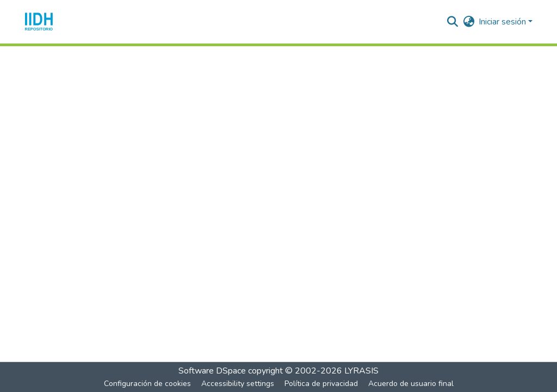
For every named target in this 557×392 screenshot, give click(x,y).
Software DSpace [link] (212, 371)
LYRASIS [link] (361, 371)
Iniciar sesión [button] (503, 22)
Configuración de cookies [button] (147, 384)
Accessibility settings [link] (238, 384)
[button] (39, 22)
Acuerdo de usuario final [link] (411, 384)
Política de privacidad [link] (321, 384)
